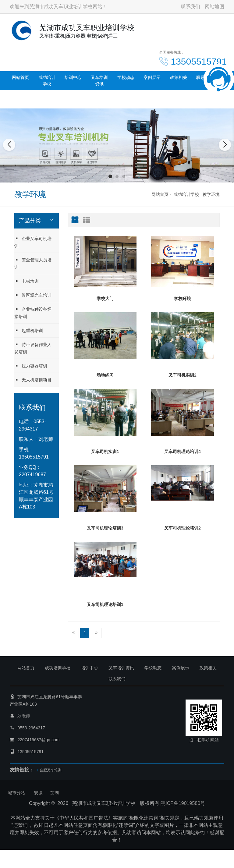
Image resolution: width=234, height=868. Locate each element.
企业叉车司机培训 (33, 242)
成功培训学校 (47, 81)
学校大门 (105, 299)
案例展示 (152, 77)
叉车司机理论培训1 (105, 604)
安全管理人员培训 (33, 263)
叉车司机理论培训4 (183, 452)
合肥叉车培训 (51, 770)
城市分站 (16, 793)
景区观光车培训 (33, 295)
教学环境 (211, 194)
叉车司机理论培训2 (183, 528)
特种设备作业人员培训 (33, 348)
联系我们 (190, 7)
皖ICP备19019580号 (183, 803)
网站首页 (20, 77)
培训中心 (73, 77)
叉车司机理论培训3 (105, 528)
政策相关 (179, 77)
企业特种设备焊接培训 (33, 313)
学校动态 (126, 77)
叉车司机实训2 (183, 375)
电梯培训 (27, 281)
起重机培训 (29, 330)
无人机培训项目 (33, 380)
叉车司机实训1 (105, 452)
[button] (110, 176)
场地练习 (105, 375)
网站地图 (214, 7)
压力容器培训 (31, 366)
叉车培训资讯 (99, 81)
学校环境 (183, 299)
